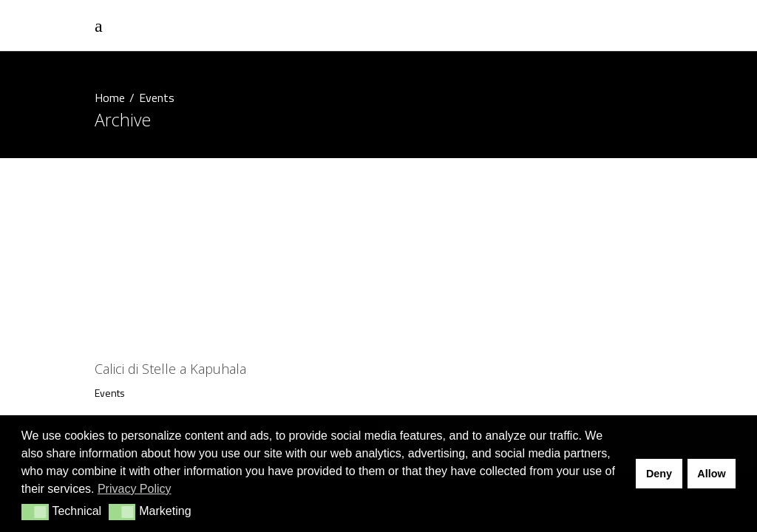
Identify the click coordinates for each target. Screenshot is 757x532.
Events (110, 393)
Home (110, 98)
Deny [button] (659, 474)
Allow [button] (711, 474)
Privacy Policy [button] (135, 489)
